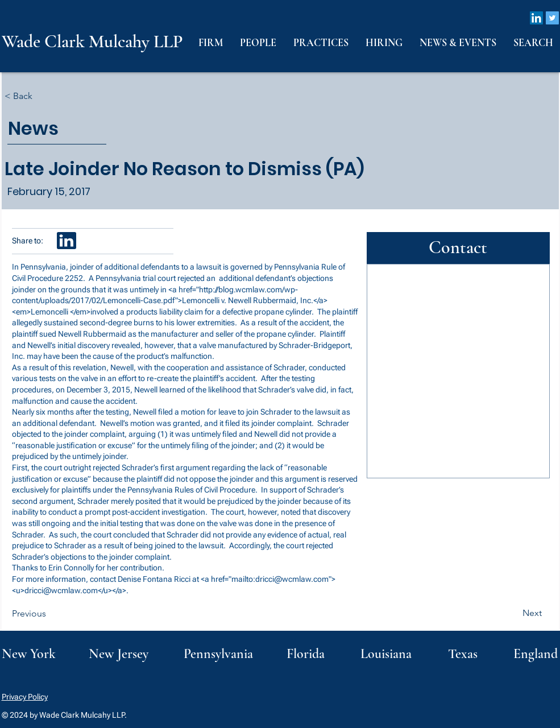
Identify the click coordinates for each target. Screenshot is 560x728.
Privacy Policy (25, 697)
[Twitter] (552, 18)
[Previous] (49, 614)
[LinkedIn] (536, 18)
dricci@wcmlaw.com (292, 579)
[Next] (513, 613)
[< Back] (42, 96)
